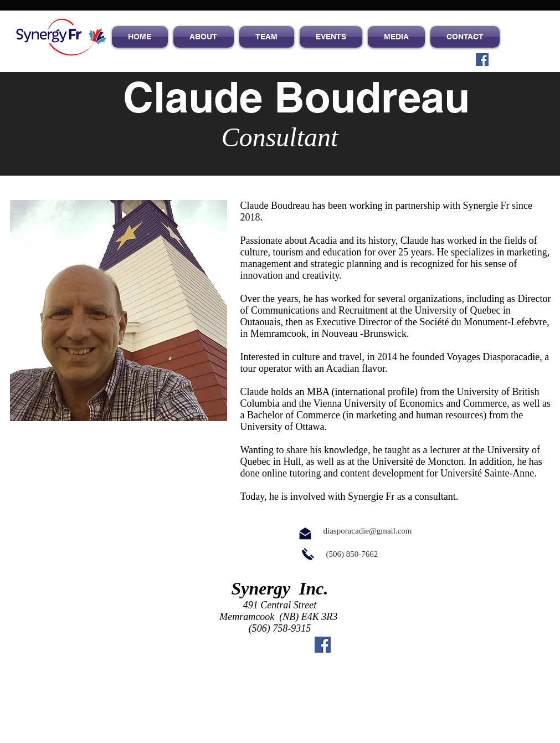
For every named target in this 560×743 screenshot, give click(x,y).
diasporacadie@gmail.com (368, 531)
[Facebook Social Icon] (482, 60)
